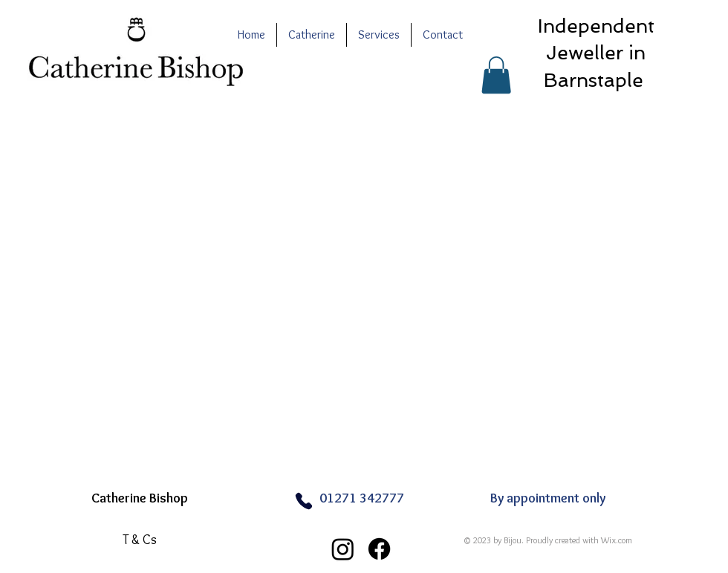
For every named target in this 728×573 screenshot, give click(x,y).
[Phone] (303, 501)
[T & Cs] (140, 540)
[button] (496, 75)
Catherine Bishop (140, 498)
